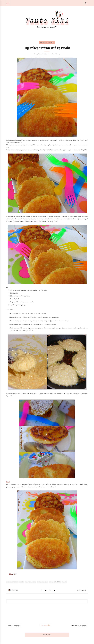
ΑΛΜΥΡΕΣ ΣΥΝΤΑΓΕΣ (47, 43)
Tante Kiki (15, 590)
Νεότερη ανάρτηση (14, 625)
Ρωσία (64, 582)
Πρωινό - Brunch (55, 582)
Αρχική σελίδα (46, 625)
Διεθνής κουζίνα (43, 582)
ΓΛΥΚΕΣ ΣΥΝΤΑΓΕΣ (30, 582)
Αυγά (22, 582)
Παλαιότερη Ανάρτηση (79, 625)
